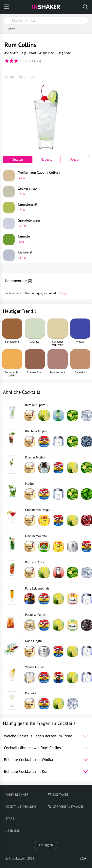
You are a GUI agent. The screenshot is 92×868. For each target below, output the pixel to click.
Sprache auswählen (66, 807)
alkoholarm (11, 53)
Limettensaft (52, 207)
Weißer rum (52, 175)
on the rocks (47, 53)
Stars (10, 819)
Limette (52, 239)
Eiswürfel (52, 255)
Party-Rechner (17, 795)
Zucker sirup (52, 191)
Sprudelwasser (52, 223)
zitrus (32, 53)
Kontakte (58, 795)
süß (24, 53)
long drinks (64, 53)
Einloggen (46, 845)
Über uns (13, 831)
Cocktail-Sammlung (21, 807)
